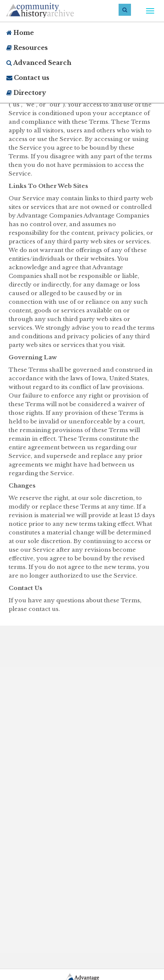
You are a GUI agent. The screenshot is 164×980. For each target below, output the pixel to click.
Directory (26, 93)
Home (20, 33)
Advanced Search (39, 63)
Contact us (28, 78)
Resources (27, 48)
